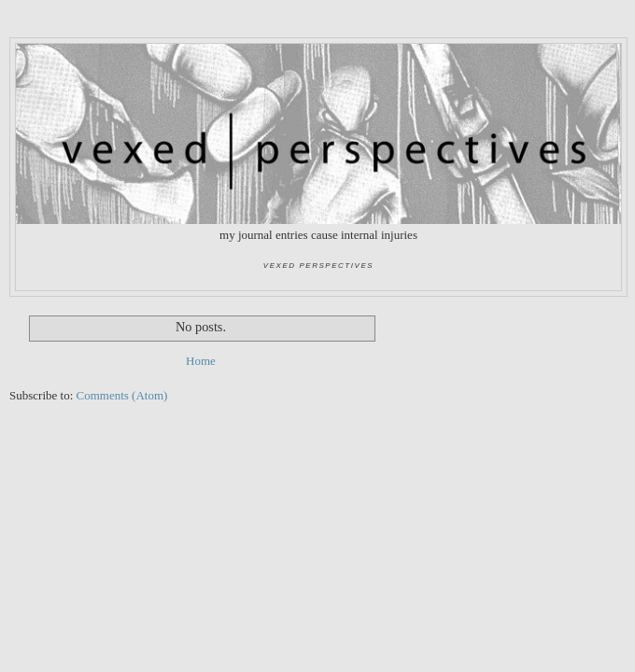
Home (201, 361)
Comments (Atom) (122, 395)
